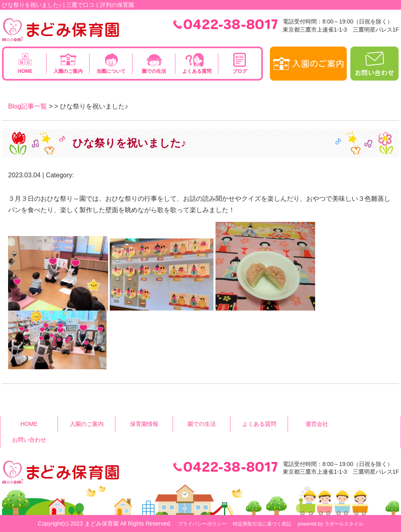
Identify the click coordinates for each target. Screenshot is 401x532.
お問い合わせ (29, 440)
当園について (111, 71)
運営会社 (317, 424)
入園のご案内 (68, 71)
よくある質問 (197, 71)
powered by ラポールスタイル (330, 524)
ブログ (240, 71)
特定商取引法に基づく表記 (262, 524)
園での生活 (154, 71)
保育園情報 (144, 424)
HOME (25, 71)
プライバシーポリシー (202, 524)
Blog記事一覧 (28, 106)
